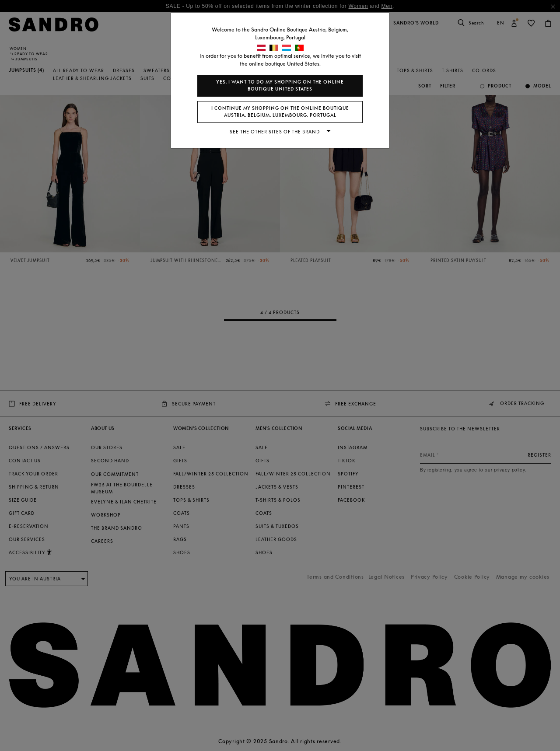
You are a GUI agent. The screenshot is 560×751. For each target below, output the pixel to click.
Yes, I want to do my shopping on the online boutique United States (280, 86)
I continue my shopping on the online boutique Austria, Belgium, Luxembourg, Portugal (280, 112)
